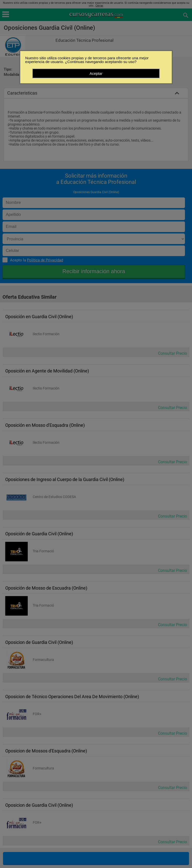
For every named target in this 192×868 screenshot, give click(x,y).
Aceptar (96, 73)
